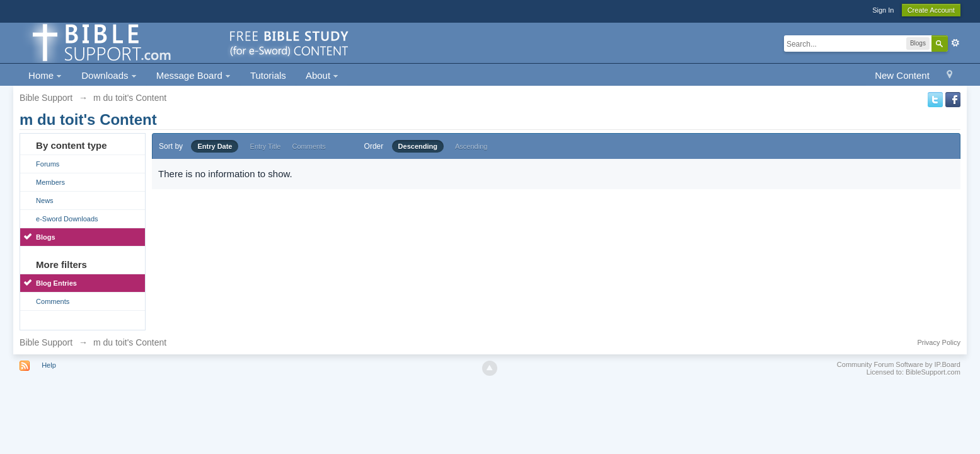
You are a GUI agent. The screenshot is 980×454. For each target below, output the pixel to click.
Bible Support (46, 342)
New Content (902, 75)
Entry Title (266, 146)
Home (45, 75)
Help (49, 365)
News (45, 201)
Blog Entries (56, 283)
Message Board (193, 75)
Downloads (109, 75)
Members (50, 182)
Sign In (883, 10)
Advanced (955, 43)
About (322, 75)
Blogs (46, 237)
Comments (53, 301)
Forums (48, 164)
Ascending (471, 146)
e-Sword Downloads (67, 219)
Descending (418, 146)
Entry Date (215, 146)
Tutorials (268, 75)
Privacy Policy (938, 342)
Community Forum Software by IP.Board (899, 364)
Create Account (931, 10)
